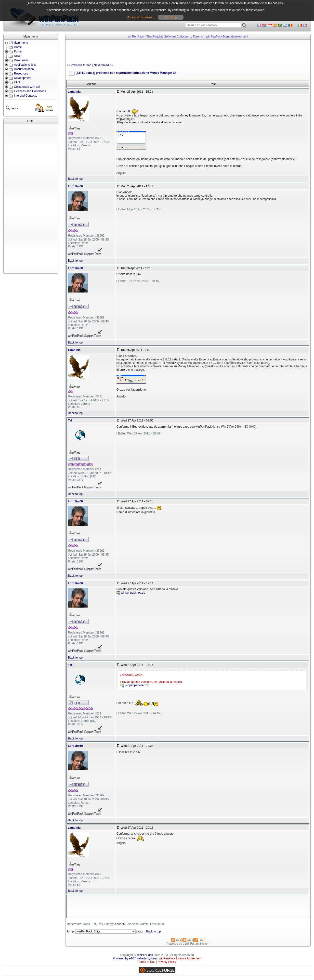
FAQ (17, 82)
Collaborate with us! (27, 87)
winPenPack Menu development (227, 37)
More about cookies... (141, 17)
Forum (18, 51)
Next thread (101, 65)
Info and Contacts (26, 96)
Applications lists (25, 65)
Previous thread (81, 65)
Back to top (75, 179)
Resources (21, 74)
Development (23, 78)
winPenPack (145, 955)
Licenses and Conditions (30, 91)
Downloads (21, 60)
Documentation (24, 69)
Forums (198, 37)
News (18, 56)
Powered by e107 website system (135, 958)
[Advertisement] (31, 199)
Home (18, 47)
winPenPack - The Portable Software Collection (159, 37)
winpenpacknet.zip (133, 593)
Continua (171, 17)
